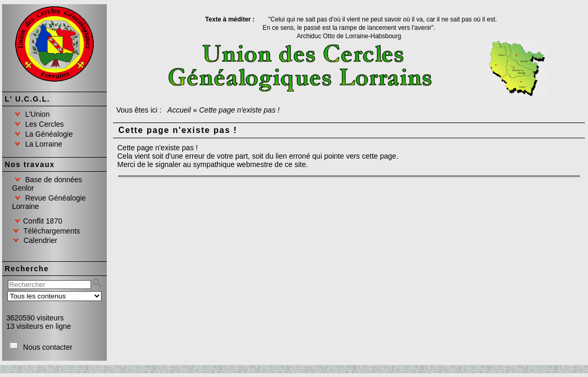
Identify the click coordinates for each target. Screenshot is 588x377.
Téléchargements (52, 231)
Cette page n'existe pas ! (178, 130)
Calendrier (41, 240)
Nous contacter (47, 347)
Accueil (179, 110)
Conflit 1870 (37, 221)
